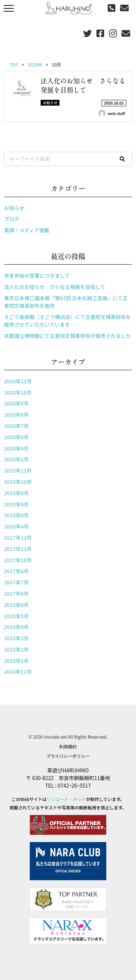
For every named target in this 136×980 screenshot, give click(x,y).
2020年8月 (16, 415)
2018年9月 (16, 515)
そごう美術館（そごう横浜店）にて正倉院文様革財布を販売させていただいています (67, 321)
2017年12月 (18, 538)
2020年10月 (18, 392)
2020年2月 (16, 459)
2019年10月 (18, 482)
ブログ (12, 219)
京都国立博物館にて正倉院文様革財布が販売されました (67, 336)
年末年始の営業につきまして (37, 275)
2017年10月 (18, 560)
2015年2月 (16, 649)
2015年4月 (16, 627)
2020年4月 (16, 448)
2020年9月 (16, 403)
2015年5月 (16, 616)
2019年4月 (16, 504)
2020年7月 (16, 426)
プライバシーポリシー (68, 756)
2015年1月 (16, 661)
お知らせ (14, 208)
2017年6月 (16, 593)
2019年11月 (18, 470)
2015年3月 (16, 638)
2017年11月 (18, 549)
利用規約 (68, 746)
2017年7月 (16, 582)
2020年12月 (18, 381)
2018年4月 (16, 526)
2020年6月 (16, 437)
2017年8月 (16, 571)
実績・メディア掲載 (27, 230)
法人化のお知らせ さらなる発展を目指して (55, 287)
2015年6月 (16, 605)
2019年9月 (16, 493)
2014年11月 (18, 671)
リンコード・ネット (66, 799)
